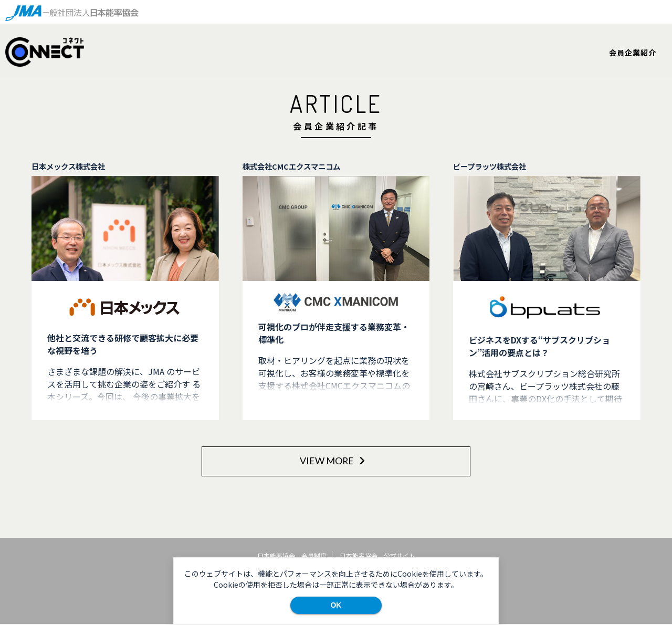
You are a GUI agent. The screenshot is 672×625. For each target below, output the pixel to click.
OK (336, 605)
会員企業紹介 (633, 53)
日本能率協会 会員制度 (292, 555)
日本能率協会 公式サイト (377, 555)
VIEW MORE (334, 461)
